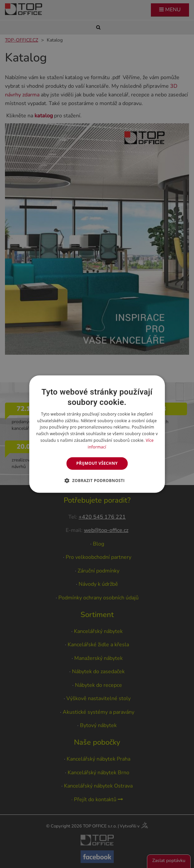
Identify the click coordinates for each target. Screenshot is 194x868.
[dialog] (97, 434)
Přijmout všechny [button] (97, 463)
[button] (97, 480)
